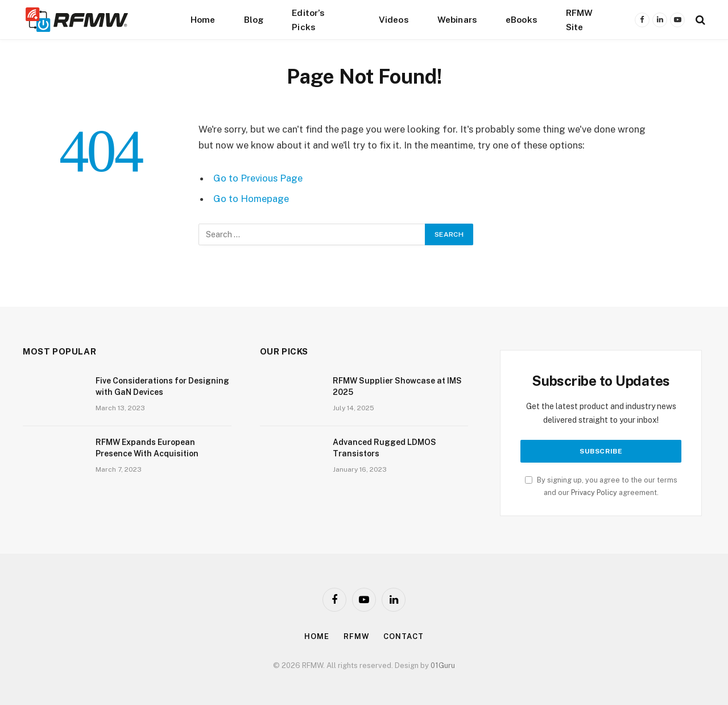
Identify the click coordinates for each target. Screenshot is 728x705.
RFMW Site (580, 20)
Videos (394, 19)
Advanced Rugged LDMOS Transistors (384, 448)
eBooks (522, 19)
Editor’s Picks (308, 20)
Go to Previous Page (258, 178)
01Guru (443, 665)
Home (203, 19)
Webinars (457, 19)
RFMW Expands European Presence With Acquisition (147, 448)
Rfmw (357, 636)
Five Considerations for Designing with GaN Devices (162, 386)
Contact (403, 636)
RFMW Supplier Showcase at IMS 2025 (397, 386)
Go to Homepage (251, 199)
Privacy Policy (594, 492)
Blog (254, 19)
